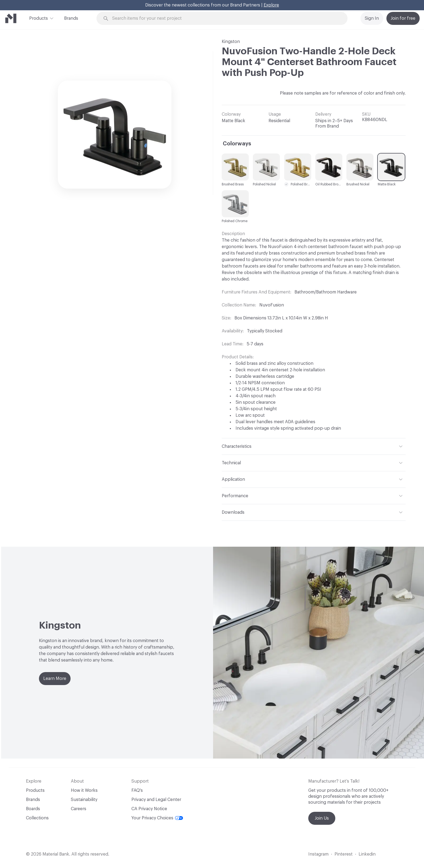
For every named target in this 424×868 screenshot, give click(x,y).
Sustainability (84, 800)
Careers (79, 809)
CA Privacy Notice (149, 809)
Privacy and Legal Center (156, 800)
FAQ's (137, 790)
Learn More (55, 679)
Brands (71, 18)
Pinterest (344, 854)
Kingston (231, 42)
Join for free (403, 18)
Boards (33, 809)
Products (39, 18)
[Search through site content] (225, 19)
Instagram (318, 854)
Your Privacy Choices (157, 818)
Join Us (322, 818)
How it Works (84, 790)
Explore (271, 5)
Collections (37, 818)
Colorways (237, 144)
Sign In (372, 18)
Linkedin (367, 854)
